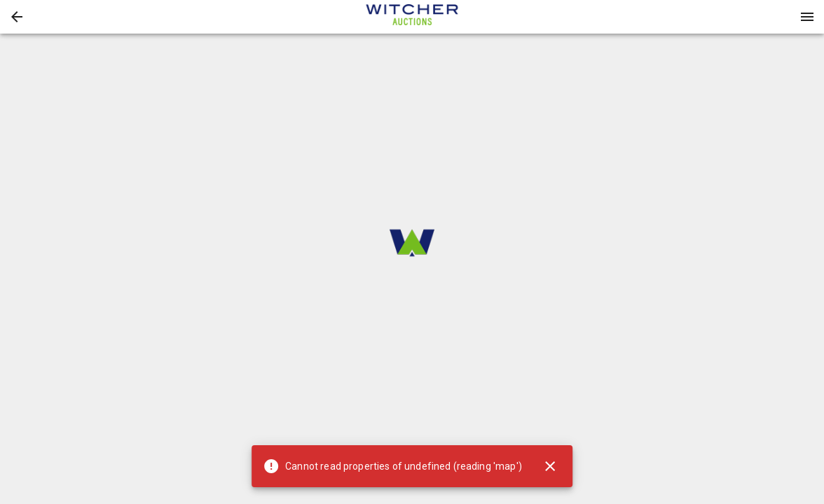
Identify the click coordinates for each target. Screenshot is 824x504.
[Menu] (807, 17)
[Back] (17, 17)
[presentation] (412, 17)
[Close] (550, 466)
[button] (17, 17)
